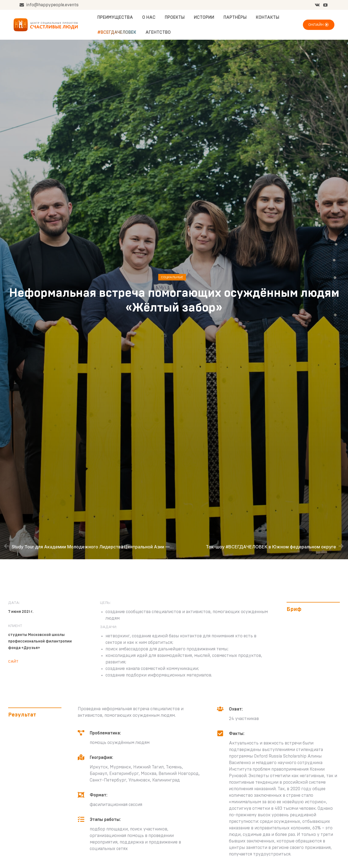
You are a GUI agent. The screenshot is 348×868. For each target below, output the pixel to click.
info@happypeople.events (49, 5)
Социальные (172, 277)
